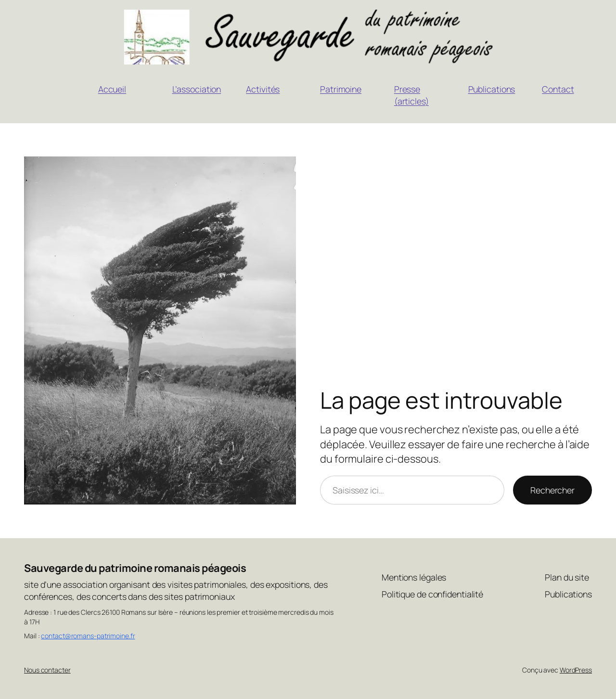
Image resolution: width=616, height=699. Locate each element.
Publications (492, 89)
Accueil (112, 89)
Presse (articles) (411, 95)
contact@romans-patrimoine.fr (88, 636)
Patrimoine (341, 89)
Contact (558, 89)
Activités (263, 89)
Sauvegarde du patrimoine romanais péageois (135, 568)
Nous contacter (47, 670)
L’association (197, 89)
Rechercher (552, 490)
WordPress (576, 670)
